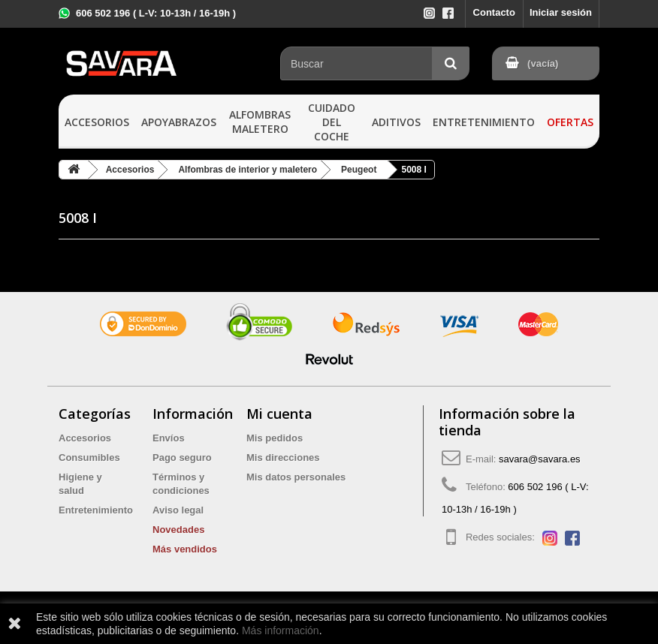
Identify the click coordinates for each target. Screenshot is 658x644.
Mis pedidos (275, 438)
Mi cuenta (279, 414)
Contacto (494, 12)
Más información (281, 630)
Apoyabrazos (179, 122)
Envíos (169, 438)
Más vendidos (185, 549)
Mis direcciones (283, 457)
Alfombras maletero (260, 122)
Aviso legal (178, 510)
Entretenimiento (484, 122)
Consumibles (89, 457)
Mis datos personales (296, 477)
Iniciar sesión (561, 12)
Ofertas (570, 122)
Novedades (178, 530)
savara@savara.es (540, 459)
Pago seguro (182, 457)
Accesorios (97, 122)
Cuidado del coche (332, 122)
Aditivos (396, 122)
